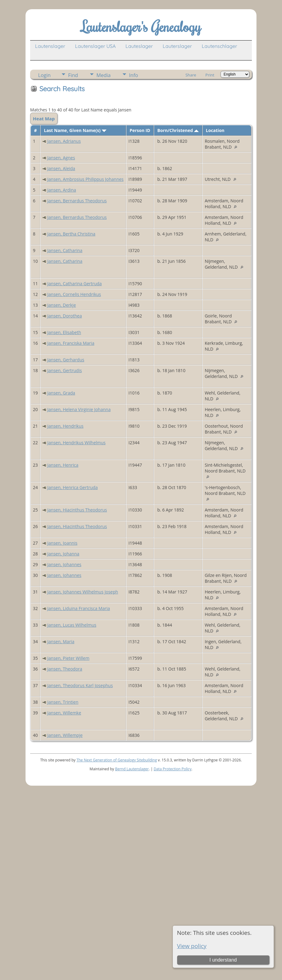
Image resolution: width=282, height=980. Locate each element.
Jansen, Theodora (65, 669)
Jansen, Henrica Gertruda (73, 487)
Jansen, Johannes (64, 564)
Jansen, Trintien (63, 702)
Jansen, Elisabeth (64, 332)
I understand (223, 960)
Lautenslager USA (95, 46)
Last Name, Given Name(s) (75, 130)
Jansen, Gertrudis (65, 370)
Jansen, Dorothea (65, 316)
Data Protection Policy (173, 769)
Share (191, 75)
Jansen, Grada (61, 393)
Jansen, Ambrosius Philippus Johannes (85, 179)
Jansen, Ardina (62, 190)
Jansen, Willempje (65, 735)
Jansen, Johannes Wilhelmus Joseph (83, 592)
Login (44, 75)
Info (134, 75)
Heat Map (44, 119)
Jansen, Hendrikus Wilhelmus (77, 443)
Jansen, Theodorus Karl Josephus (80, 685)
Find (73, 75)
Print (210, 75)
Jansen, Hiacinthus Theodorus (77, 510)
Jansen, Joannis (62, 543)
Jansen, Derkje (62, 305)
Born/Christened (178, 130)
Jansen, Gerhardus (66, 360)
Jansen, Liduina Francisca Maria (79, 608)
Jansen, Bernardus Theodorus (77, 201)
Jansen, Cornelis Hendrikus (74, 294)
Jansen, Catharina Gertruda (75, 284)
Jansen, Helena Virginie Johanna (79, 409)
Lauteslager (139, 46)
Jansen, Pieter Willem (68, 658)
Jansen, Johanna (63, 554)
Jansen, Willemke (64, 713)
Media (104, 75)
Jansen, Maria (61, 642)
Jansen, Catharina (65, 250)
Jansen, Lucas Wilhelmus (72, 625)
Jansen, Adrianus (64, 141)
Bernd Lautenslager (132, 769)
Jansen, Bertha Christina (71, 234)
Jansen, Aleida (61, 168)
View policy (192, 946)
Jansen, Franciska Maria (71, 343)
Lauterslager (177, 46)
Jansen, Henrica (63, 465)
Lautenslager (50, 46)
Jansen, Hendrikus (66, 426)
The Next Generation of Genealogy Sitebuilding (117, 760)
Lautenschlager (219, 46)
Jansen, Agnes (61, 158)
